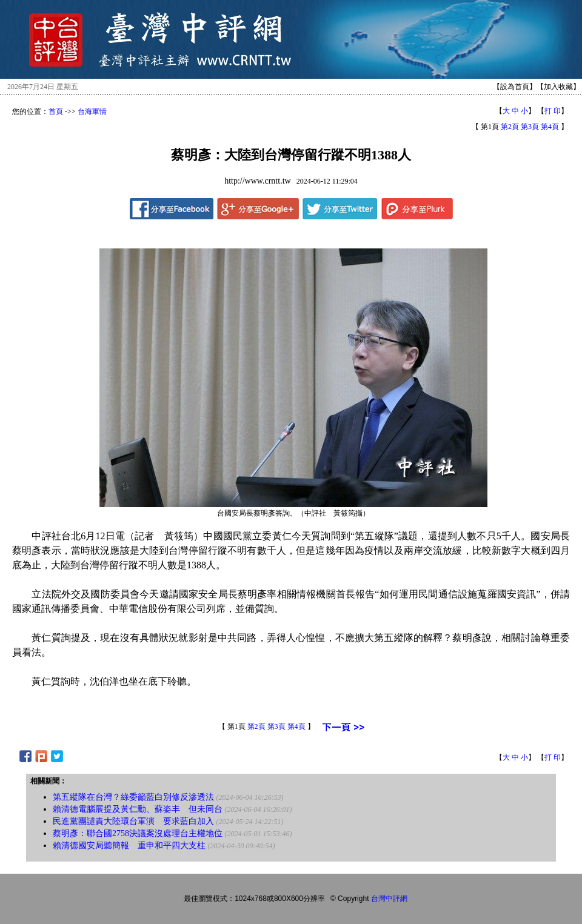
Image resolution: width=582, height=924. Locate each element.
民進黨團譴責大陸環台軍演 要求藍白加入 (133, 821)
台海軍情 (92, 111)
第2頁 (510, 127)
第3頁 (530, 127)
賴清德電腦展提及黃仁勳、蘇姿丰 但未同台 (138, 809)
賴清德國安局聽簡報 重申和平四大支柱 (129, 846)
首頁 (56, 111)
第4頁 (550, 127)
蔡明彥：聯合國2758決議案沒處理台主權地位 (138, 833)
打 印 (553, 111)
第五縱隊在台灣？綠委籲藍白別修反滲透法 (133, 797)
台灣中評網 (389, 899)
